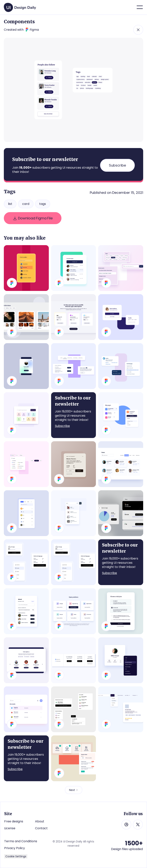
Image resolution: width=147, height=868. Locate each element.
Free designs (14, 821)
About (40, 821)
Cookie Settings (16, 856)
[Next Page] (74, 790)
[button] (140, 7)
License (10, 828)
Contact (41, 828)
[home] (20, 6)
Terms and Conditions (21, 841)
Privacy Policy (15, 848)
